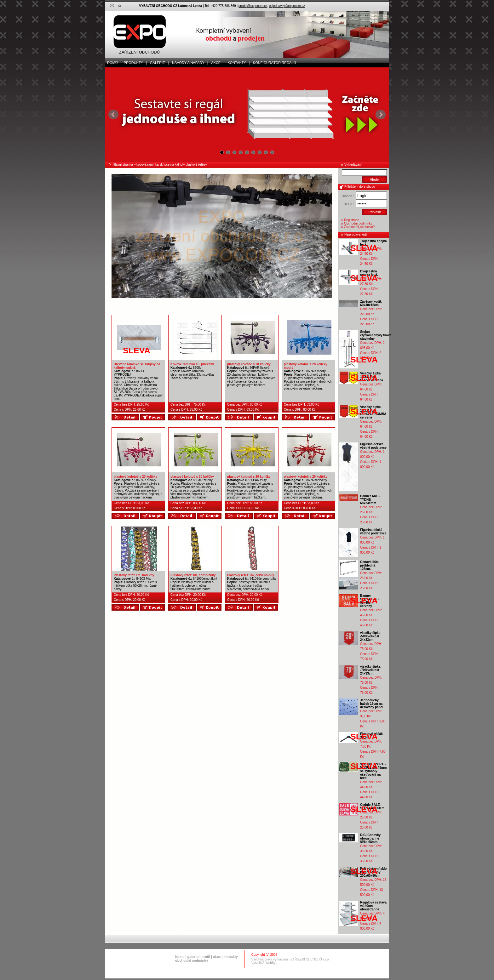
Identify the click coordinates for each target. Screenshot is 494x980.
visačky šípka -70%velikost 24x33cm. (370, 670)
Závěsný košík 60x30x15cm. (371, 303)
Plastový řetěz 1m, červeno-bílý (251, 575)
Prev (113, 115)
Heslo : (349, 204)
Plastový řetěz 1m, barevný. (134, 575)
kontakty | (237, 63)
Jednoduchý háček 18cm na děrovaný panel (372, 704)
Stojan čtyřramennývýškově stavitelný (376, 335)
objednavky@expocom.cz (287, 6)
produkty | (134, 63)
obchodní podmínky (192, 960)
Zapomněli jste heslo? (359, 227)
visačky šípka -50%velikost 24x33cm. (370, 636)
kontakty (231, 957)
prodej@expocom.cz (253, 6)
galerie (193, 957)
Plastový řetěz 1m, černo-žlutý (193, 575)
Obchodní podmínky (358, 223)
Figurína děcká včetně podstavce (373, 532)
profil (206, 957)
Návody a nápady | (189, 63)
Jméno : (348, 196)
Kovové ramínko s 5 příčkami (192, 364)
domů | (113, 63)
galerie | (158, 63)
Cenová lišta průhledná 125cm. (369, 565)
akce (217, 957)
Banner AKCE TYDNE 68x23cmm (370, 500)
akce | (217, 63)
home (180, 957)
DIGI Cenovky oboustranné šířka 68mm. (370, 838)
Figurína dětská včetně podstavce (373, 446)
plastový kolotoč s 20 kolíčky (249, 364)
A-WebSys (270, 963)
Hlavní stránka (123, 165)
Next (381, 115)
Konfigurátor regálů (273, 63)
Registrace (352, 220)
